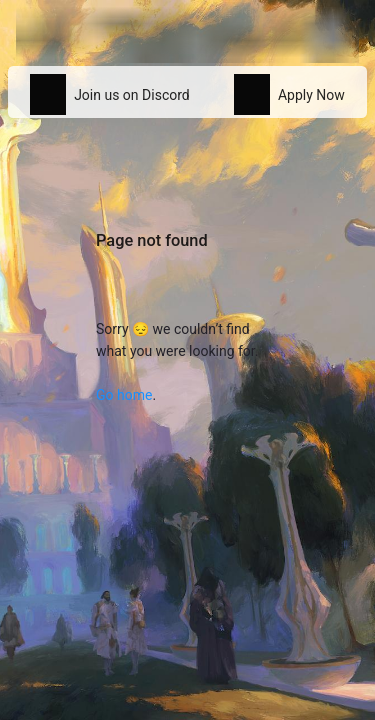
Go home (124, 395)
